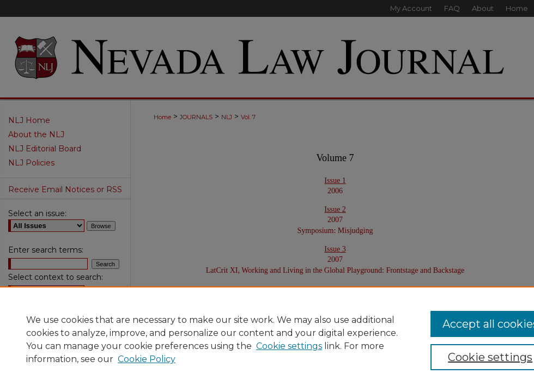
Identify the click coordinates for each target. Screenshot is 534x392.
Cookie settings (289, 346)
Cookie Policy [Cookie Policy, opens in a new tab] (147, 359)
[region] (267, 339)
